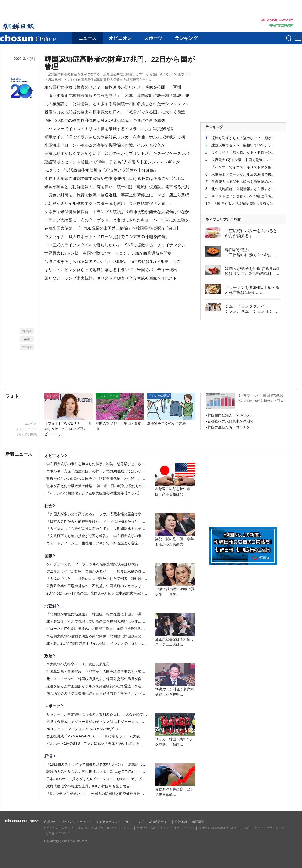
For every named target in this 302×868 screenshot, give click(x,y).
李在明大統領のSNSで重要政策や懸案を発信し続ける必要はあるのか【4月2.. (114, 179)
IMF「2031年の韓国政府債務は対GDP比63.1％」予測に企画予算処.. (106, 120)
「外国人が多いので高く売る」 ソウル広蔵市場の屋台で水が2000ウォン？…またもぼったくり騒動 (126, 514)
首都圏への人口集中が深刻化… (232, 421)
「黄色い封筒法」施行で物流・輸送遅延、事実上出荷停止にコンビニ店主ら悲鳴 (117, 195)
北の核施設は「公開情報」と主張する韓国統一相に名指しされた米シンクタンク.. (118, 104)
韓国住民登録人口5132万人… (231, 415)
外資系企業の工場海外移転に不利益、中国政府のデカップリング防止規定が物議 (110, 586)
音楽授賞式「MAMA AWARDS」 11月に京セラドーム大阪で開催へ (100, 736)
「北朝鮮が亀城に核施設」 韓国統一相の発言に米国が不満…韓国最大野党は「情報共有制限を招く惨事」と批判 (136, 614)
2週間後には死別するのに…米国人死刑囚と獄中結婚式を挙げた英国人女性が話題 (111, 593)
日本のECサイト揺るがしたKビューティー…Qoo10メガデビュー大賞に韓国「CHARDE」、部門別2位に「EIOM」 (137, 779)
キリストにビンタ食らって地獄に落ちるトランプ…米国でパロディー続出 (111, 270)
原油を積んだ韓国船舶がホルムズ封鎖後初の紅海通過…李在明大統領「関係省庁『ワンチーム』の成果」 (129, 686)
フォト (12, 396)
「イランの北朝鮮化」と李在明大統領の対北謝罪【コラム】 (94, 493)
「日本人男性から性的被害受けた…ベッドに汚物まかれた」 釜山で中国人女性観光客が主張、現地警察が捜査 (134, 521)
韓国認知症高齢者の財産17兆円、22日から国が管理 (120, 63)
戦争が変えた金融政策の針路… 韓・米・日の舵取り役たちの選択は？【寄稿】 (108, 486)
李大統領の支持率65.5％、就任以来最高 (78, 664)
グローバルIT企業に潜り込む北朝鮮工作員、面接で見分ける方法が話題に (104, 629)
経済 (48, 756)
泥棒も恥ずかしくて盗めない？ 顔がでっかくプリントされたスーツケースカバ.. (118, 154)
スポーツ (153, 38)
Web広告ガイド (159, 822)
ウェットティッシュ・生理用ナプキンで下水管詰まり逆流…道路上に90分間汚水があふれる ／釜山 (126, 543)
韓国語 (27, 331)
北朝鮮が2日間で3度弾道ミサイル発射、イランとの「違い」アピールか (103, 643)
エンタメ (31, 424)
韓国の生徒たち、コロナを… (231, 427)
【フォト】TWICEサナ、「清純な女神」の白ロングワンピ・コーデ (68, 429)
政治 (48, 656)
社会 (48, 506)
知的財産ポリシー (108, 822)
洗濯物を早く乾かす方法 (166, 423)
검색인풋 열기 (289, 38)
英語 (27, 339)
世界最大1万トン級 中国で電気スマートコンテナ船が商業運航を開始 (108, 253)
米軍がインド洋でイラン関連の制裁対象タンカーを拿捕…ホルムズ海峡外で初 (115, 137)
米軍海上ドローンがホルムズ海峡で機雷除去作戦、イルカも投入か (105, 145)
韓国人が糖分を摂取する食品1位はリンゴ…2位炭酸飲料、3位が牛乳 (252, 274)
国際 (48, 556)
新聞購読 (198, 822)
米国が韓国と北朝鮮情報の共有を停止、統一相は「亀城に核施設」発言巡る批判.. (118, 187)
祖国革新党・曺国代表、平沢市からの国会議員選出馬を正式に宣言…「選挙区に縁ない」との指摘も (126, 672)
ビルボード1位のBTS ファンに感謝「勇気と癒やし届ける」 (97, 743)
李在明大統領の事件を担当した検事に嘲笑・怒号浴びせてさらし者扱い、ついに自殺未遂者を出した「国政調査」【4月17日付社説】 (153, 464)
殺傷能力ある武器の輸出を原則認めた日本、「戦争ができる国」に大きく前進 (115, 112)
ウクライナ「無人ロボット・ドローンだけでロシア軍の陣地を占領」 (107, 237)
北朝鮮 (50, 606)
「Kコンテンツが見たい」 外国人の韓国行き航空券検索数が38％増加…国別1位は (112, 794)
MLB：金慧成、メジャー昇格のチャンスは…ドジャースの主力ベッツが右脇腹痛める (113, 722)
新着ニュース (19, 454)
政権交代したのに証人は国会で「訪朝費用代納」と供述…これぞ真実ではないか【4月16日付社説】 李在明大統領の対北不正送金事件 (155, 479)
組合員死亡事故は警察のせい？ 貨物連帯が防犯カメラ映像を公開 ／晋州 (113, 87)
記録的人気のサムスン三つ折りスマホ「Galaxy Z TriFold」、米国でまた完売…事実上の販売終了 (123, 772)
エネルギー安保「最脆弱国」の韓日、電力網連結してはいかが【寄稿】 (103, 471)
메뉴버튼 (298, 38)
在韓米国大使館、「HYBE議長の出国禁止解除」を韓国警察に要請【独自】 (112, 228)
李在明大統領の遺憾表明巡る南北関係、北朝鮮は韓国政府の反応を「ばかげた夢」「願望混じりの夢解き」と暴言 (136, 636)
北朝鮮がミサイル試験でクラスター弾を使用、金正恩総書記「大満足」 (109, 203)
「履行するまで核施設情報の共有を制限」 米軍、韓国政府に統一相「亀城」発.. (118, 95)
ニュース (87, 38)
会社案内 (181, 822)
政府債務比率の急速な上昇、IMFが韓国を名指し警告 (88, 786)
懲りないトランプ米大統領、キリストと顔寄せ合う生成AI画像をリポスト (111, 278)
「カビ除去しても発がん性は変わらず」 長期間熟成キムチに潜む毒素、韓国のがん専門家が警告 (124, 529)
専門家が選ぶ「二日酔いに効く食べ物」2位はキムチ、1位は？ (249, 255)
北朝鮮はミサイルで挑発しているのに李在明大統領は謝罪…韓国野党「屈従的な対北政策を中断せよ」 (127, 621)
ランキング (186, 38)
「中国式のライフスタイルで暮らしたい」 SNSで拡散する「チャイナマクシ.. (116, 245)
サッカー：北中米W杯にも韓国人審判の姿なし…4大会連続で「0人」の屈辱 (106, 714)
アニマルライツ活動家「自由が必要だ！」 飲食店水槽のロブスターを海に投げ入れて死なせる (122, 571)
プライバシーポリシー (76, 822)
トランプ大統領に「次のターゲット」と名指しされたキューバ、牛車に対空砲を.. (118, 220)
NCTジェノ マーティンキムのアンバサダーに (83, 729)
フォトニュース (26, 429)
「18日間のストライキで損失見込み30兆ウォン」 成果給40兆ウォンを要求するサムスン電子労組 (124, 764)
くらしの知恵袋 (26, 434)
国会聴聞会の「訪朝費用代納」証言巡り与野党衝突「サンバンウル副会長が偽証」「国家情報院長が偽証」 (133, 693)
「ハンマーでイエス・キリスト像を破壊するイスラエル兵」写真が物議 (109, 129)
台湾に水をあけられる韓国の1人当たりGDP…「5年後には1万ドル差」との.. (114, 262)
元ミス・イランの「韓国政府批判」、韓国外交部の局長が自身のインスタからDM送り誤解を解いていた (128, 679)
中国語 (27, 347)
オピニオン (120, 38)
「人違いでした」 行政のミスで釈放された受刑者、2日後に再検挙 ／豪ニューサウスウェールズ (125, 579)
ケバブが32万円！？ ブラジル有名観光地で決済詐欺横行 (92, 564)
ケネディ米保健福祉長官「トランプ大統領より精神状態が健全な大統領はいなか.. (118, 212)
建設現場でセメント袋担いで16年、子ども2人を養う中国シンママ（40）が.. (113, 162)
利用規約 (50, 822)
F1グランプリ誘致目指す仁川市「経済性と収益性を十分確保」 (103, 170)
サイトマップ (135, 822)
